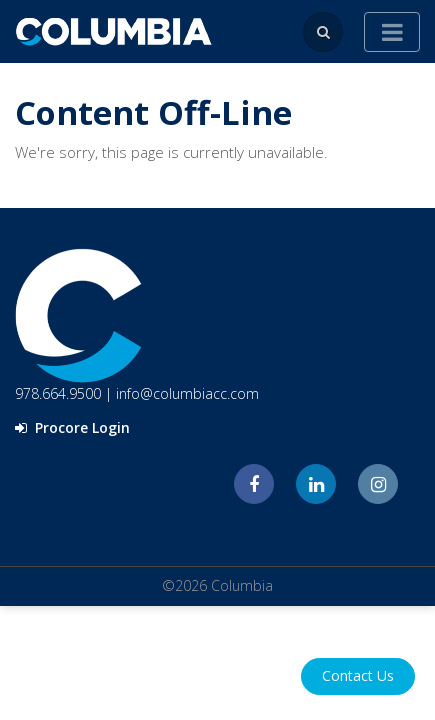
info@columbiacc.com (187, 393)
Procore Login (72, 427)
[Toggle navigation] (392, 32)
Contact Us (358, 675)
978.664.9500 (58, 393)
